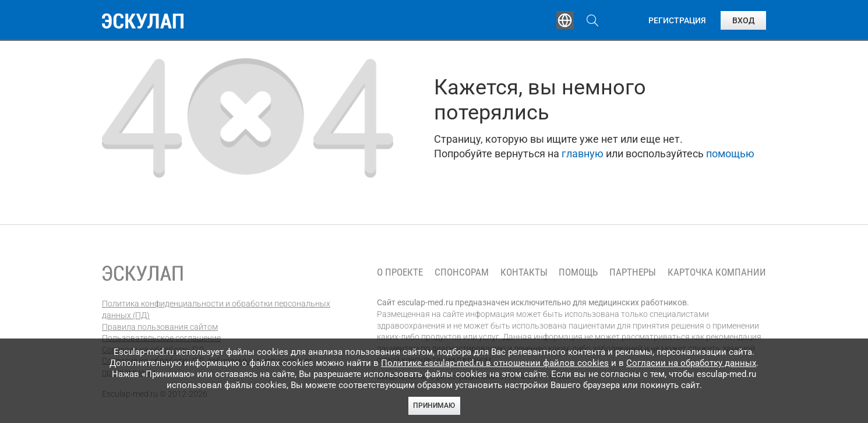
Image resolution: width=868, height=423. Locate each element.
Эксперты (357, 20)
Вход (743, 20)
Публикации (436, 20)
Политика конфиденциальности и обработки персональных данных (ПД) (216, 309)
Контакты (524, 272)
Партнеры (633, 272)
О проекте (400, 272)
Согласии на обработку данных (691, 363)
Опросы (511, 20)
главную (583, 154)
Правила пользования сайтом (160, 327)
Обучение (285, 20)
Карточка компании (717, 272)
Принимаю (434, 406)
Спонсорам (462, 272)
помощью (730, 154)
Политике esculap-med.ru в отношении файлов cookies (495, 363)
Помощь (578, 272)
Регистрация (677, 20)
